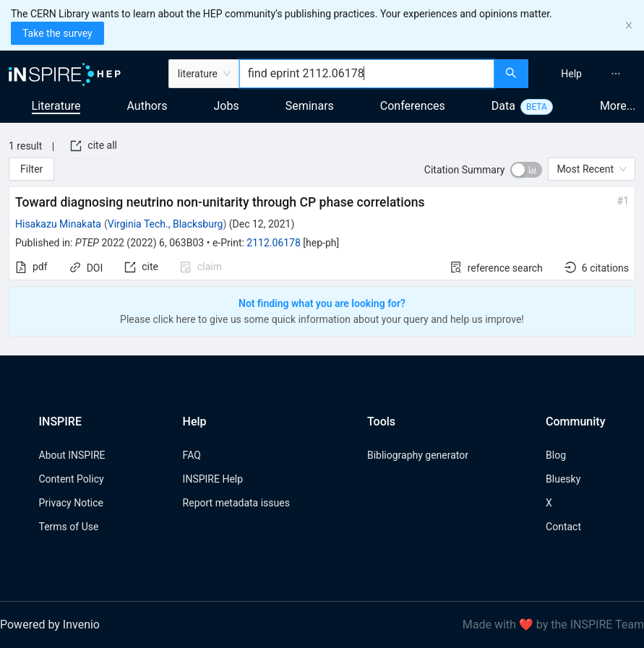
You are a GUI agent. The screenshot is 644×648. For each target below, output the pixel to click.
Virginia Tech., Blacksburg (166, 224)
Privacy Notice (71, 503)
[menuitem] (571, 74)
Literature (56, 106)
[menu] (588, 74)
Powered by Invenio (50, 625)
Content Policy (72, 479)
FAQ (192, 455)
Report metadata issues (236, 503)
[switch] (526, 170)
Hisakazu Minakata (58, 224)
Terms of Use (69, 527)
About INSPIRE (72, 455)
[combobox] (367, 74)
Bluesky (563, 479)
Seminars (310, 106)
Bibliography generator (418, 455)
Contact (563, 527)
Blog (556, 455)
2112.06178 (274, 243)
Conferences (413, 106)
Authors (147, 106)
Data (503, 106)
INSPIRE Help (213, 479)
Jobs (227, 106)
